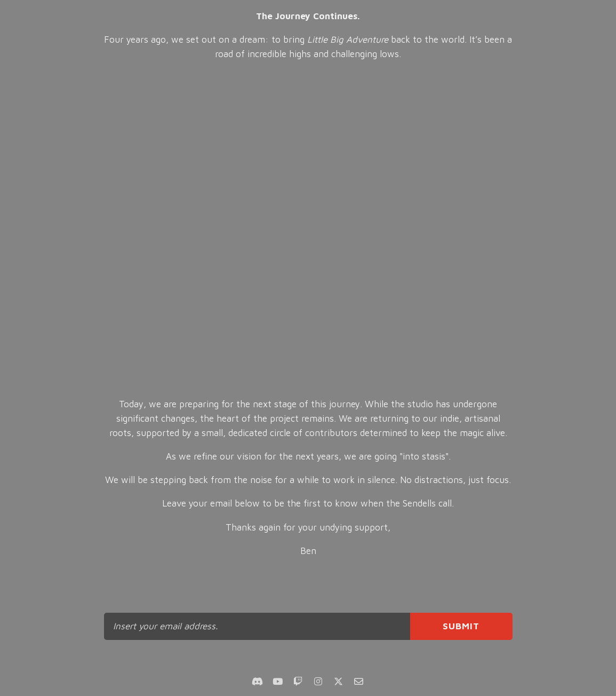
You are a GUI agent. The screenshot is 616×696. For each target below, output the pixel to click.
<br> (308, 230)
